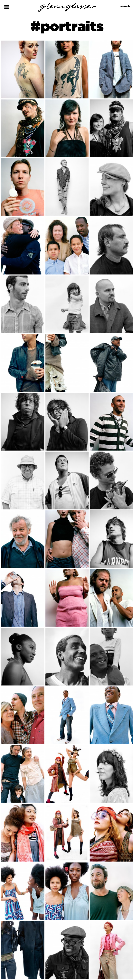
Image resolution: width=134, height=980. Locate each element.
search (125, 6)
